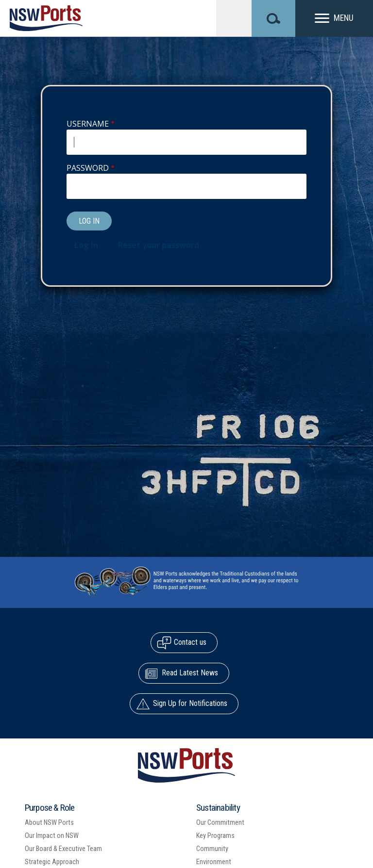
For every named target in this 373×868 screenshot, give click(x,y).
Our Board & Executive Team (63, 849)
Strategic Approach (52, 862)
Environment (214, 862)
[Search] (273, 18)
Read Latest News (190, 673)
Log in (86, 245)
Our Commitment (220, 823)
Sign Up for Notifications (190, 703)
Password (88, 168)
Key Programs (215, 836)
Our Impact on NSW (52, 836)
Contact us (190, 642)
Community (212, 849)
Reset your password (159, 245)
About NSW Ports (49, 823)
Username (88, 124)
